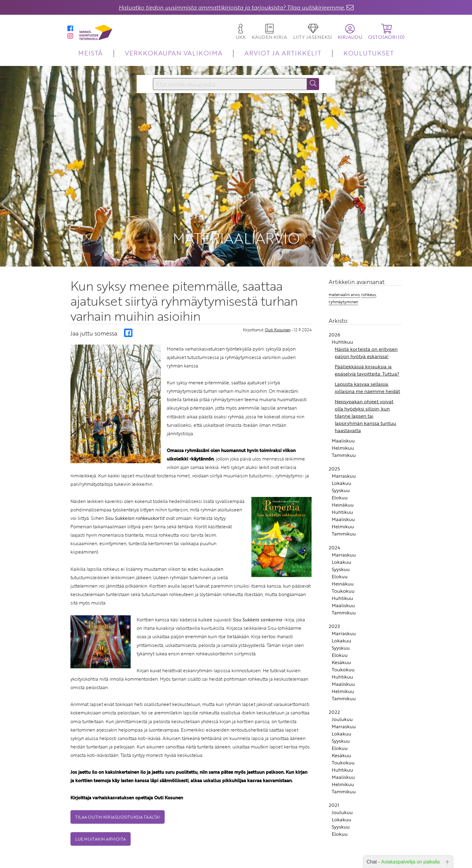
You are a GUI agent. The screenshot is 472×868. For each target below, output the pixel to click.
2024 (334, 518)
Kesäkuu (341, 632)
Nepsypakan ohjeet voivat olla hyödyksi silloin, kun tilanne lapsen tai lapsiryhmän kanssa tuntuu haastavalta (365, 386)
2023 (334, 596)
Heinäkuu (343, 475)
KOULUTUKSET (369, 53)
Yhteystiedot (201, 853)
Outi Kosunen (278, 300)
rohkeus (369, 265)
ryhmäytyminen (343, 272)
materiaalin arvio (344, 265)
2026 (334, 305)
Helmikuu (343, 418)
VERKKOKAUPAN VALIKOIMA (174, 53)
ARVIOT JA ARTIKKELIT (283, 53)
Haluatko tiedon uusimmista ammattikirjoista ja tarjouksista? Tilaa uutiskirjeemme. (232, 7)
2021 (334, 775)
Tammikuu (344, 425)
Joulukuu (342, 689)
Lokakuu (342, 453)
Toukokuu (343, 561)
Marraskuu (344, 446)
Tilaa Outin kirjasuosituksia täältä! (118, 787)
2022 (334, 682)
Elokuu (340, 468)
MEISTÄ (90, 53)
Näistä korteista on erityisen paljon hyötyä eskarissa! (366, 323)
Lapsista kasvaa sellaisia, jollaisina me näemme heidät (367, 358)
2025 (334, 439)
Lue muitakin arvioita (101, 809)
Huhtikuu (342, 312)
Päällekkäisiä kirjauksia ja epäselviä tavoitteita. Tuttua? (367, 340)
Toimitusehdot (199, 861)
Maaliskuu (343, 411)
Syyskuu (341, 461)
